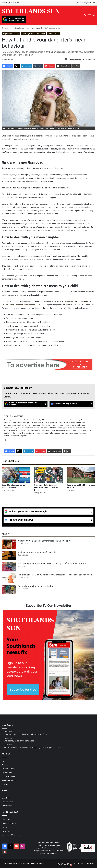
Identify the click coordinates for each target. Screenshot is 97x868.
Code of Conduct (8, 777)
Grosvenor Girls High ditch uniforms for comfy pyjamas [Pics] (46, 487)
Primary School (53, 34)
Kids (12, 28)
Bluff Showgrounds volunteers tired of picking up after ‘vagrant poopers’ (52, 563)
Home (5, 28)
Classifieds (6, 819)
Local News (6, 798)
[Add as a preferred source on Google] (14, 19)
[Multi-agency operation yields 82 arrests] (9, 556)
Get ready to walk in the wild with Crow (36, 586)
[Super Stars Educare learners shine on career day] (16, 475)
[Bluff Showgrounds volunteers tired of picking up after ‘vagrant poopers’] (9, 567)
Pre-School (41, 34)
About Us (5, 765)
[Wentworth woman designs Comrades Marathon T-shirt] (9, 544)
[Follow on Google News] (71, 404)
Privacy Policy (7, 773)
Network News (7, 802)
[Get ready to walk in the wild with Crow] (9, 589)
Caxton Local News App (11, 835)
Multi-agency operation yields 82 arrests (37, 552)
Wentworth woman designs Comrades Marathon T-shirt (44, 541)
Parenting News (28, 34)
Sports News (7, 806)
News (92, 863)
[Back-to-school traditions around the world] (81, 475)
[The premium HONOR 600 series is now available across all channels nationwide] (9, 578)
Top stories (85, 863)
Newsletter (6, 831)
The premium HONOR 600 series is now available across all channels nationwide (56, 575)
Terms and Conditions (10, 780)
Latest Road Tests (9, 823)
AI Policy (5, 784)
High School (20, 28)
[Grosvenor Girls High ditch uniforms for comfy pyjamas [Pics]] (48, 475)
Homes (5, 827)
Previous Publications (10, 769)
